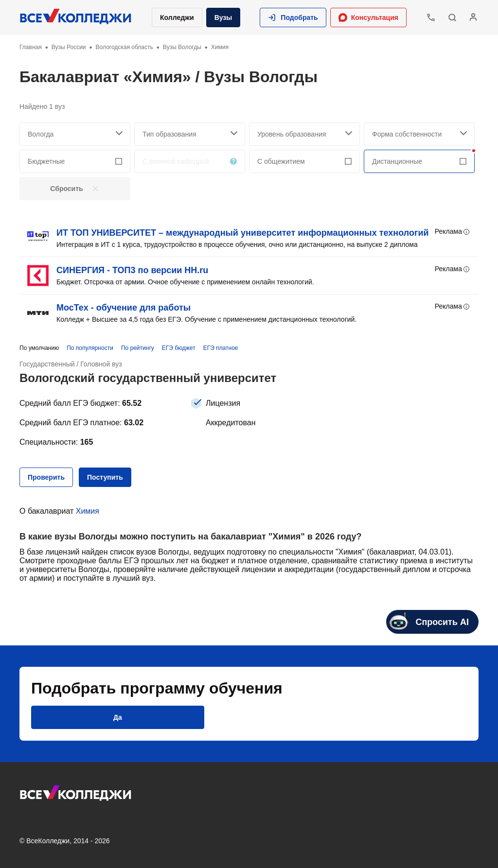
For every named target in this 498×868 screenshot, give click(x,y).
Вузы (223, 17)
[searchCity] (75, 134)
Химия (88, 511)
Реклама (453, 232)
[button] (293, 17)
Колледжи (177, 17)
